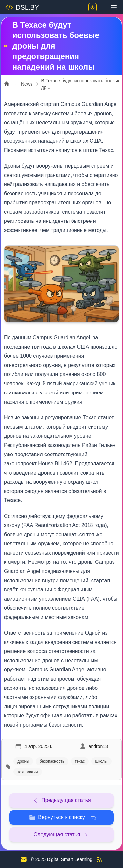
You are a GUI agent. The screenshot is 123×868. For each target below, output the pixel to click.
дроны (23, 761)
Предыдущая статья (61, 800)
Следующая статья (62, 835)
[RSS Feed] (99, 859)
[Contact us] (24, 859)
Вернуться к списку (63, 817)
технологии (28, 772)
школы (101, 761)
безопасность (52, 761)
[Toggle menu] (114, 7)
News (27, 84)
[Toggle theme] (92, 7)
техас (80, 761)
